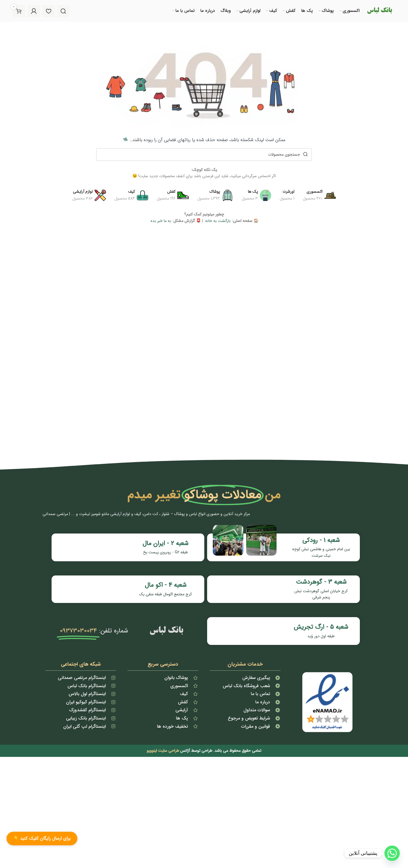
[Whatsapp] (392, 853)
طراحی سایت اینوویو (163, 733)
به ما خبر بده (160, 222)
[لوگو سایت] (379, 11)
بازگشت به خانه (217, 222)
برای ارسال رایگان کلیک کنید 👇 (42, 839)
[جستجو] (63, 11)
